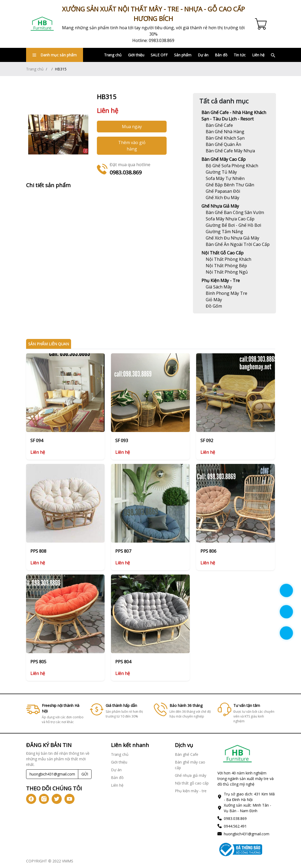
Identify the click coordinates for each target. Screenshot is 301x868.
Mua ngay (132, 127)
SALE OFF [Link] (159, 55)
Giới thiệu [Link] (136, 55)
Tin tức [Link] (240, 55)
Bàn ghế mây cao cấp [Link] (224, 159)
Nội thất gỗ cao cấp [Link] (222, 253)
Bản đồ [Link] (221, 55)
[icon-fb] (31, 799)
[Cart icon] (262, 24)
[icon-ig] (44, 799)
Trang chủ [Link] (113, 55)
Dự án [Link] (203, 55)
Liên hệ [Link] (258, 55)
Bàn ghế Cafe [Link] (187, 754)
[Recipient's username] (52, 774)
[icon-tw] (57, 799)
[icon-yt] (69, 799)
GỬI (85, 774)
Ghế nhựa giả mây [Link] (220, 206)
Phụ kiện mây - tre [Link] (221, 280)
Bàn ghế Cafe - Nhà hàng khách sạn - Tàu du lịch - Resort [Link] (234, 116)
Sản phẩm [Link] (183, 55)
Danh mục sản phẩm (55, 55)
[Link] (42, 24)
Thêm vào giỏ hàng (132, 146)
